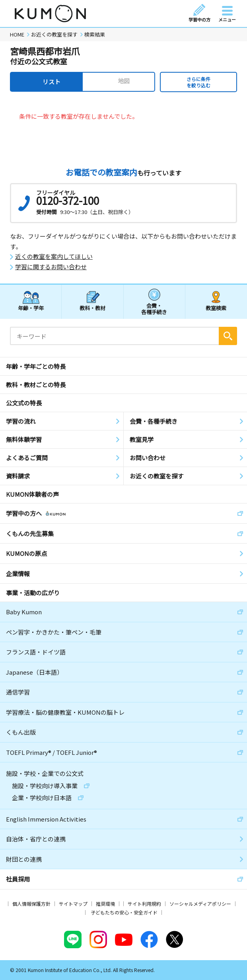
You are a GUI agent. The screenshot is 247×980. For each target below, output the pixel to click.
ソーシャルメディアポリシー (200, 904)
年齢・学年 (31, 308)
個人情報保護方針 (31, 904)
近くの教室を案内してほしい (54, 257)
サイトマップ (73, 904)
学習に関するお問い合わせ (51, 267)
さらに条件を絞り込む (198, 82)
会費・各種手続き (154, 308)
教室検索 (216, 308)
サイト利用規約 (144, 904)
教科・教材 (92, 308)
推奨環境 (105, 904)
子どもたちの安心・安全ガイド (124, 912)
